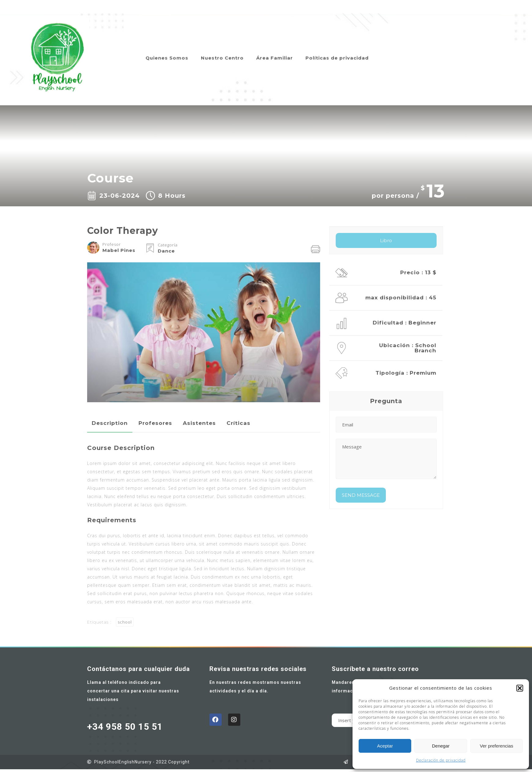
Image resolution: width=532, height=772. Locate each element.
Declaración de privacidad (441, 760)
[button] (520, 688)
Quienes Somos (167, 50)
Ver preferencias (496, 746)
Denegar (441, 746)
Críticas (238, 423)
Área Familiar (275, 50)
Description (110, 423)
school (125, 622)
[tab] (110, 423)
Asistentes (199, 423)
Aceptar (385, 746)
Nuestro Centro (222, 50)
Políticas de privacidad (337, 50)
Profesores (155, 423)
